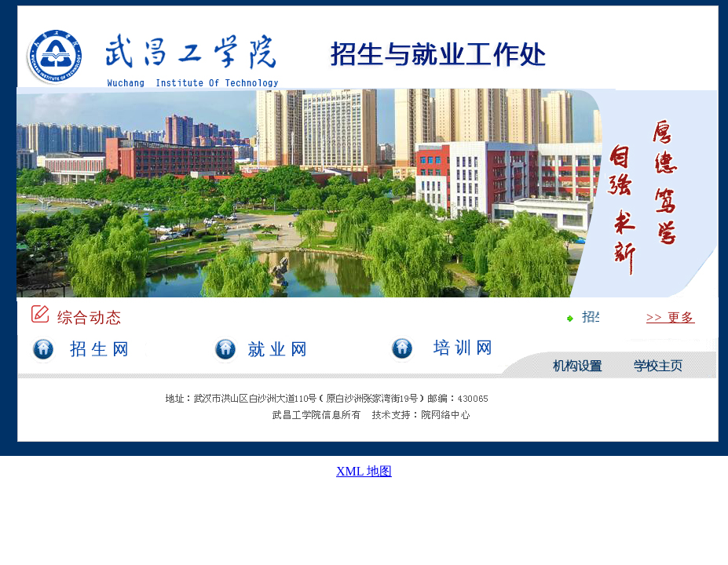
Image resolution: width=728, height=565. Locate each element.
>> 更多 (671, 317)
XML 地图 (364, 471)
